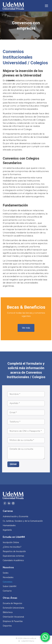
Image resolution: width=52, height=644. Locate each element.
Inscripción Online (11, 542)
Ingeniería (7, 530)
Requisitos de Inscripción (14, 551)
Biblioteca (8, 612)
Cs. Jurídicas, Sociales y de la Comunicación (23, 521)
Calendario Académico (13, 560)
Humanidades (9, 526)
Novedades (8, 577)
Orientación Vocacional (13, 617)
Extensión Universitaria (13, 608)
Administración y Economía (15, 517)
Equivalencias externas (13, 556)
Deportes (7, 626)
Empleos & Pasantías (13, 621)
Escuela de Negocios (12, 603)
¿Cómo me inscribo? (12, 547)
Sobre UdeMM (9, 586)
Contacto (7, 591)
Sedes (6, 573)
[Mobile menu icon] (46, 6)
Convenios (8, 582)
